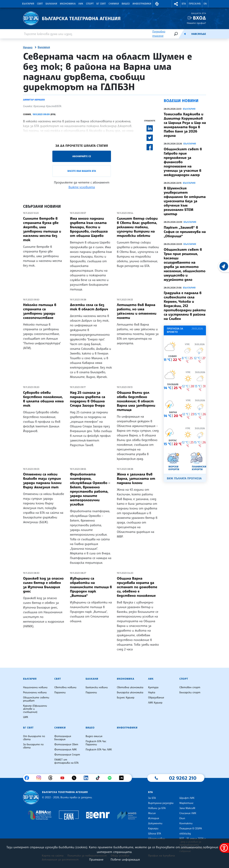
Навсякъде (199, 34)
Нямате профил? (196, 23)
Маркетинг (186, 803)
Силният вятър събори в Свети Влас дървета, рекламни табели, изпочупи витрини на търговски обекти (137, 227)
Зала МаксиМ (187, 808)
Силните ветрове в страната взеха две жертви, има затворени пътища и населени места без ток (42, 229)
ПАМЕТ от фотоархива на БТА (66, 761)
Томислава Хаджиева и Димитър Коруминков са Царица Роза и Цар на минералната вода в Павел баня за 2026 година (185, 125)
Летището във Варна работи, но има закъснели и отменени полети (137, 311)
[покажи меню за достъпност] (224, 848)
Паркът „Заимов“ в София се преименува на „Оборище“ (185, 232)
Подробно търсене (159, 34)
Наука (152, 693)
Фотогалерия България (63, 738)
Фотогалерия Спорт (67, 755)
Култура (153, 687)
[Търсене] (176, 34)
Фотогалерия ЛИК (66, 750)
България (28, 4)
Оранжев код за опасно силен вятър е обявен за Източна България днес (43, 585)
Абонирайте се (82, 156)
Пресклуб (195, 4)
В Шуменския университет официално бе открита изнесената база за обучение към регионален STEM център (185, 201)
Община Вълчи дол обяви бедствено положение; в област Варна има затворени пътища (136, 401)
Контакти (186, 823)
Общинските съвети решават (36, 699)
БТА (184, 4)
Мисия (152, 813)
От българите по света (34, 738)
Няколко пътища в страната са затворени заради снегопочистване (40, 311)
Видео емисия (94, 736)
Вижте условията (82, 187)
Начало (28, 47)
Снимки (114, 4)
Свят (40, 4)
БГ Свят (101, 4)
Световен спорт (190, 687)
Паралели (60, 693)
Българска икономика (130, 693)
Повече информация (125, 859)
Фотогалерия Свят (66, 745)
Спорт (90, 4)
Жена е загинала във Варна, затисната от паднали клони (136, 479)
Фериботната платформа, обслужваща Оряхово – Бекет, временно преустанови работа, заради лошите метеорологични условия (90, 489)
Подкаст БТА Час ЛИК (99, 750)
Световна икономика (130, 687)
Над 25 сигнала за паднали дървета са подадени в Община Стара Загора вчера (88, 399)
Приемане (96, 859)
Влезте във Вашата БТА (82, 171)
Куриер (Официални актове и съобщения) (35, 709)
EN (205, 4)
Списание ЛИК (188, 813)
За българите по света (33, 746)
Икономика (68, 4)
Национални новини (35, 687)
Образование (156, 698)
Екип (182, 818)
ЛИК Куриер (155, 703)
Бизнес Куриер (126, 698)
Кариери (153, 829)
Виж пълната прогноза (184, 478)
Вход (199, 18)
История (154, 818)
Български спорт (190, 693)
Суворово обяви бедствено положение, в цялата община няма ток (43, 399)
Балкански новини (97, 687)
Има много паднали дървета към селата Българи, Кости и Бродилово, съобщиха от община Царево (89, 227)
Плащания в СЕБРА (191, 829)
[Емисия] (185, 34)
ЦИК (26, 717)
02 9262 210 (183, 778)
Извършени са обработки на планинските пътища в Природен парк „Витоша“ (91, 587)
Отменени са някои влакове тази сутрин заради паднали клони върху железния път (42, 481)
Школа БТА (155, 834)
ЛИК (81, 4)
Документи (155, 823)
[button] (157, 4)
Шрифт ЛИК (187, 798)
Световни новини (65, 687)
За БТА (152, 798)
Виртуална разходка (161, 803)
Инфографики (142, 4)
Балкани (51, 4)
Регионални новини (35, 693)
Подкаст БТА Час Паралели (96, 743)
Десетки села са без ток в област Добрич (89, 307)
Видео (126, 4)
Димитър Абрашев (34, 100)
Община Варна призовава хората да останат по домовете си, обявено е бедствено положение (137, 587)
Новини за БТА (157, 808)
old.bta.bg (185, 834)
